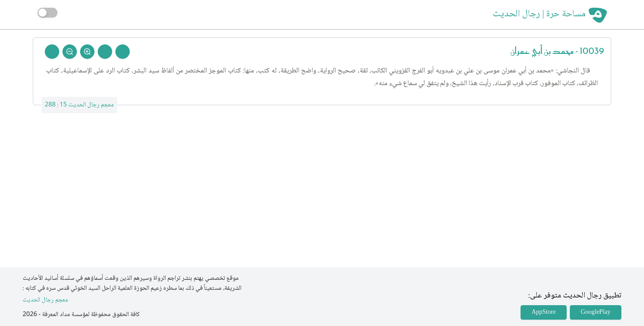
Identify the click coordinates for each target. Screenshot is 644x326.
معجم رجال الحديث (45, 300)
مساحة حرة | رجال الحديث (539, 14)
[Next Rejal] (105, 52)
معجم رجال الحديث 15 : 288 (79, 105)
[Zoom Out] (70, 52)
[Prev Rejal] (123, 52)
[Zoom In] (87, 52)
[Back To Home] (52, 52)
